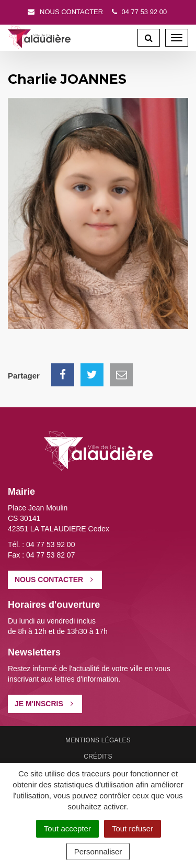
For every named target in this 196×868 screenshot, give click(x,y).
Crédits (98, 756)
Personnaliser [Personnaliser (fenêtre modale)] (98, 852)
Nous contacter (65, 12)
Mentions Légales (98, 740)
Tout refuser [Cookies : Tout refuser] (132, 828)
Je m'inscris (44, 704)
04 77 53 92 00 (139, 12)
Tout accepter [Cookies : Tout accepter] (67, 828)
